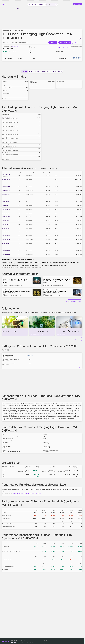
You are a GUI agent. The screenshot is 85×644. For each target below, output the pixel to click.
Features (41, 4)
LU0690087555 (6, 224)
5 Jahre (32, 494)
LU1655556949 (6, 206)
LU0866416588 (6, 183)
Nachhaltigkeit (58, 71)
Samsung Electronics (7, 117)
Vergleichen (63, 43)
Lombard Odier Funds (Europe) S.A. (20, 43)
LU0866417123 (6, 198)
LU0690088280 (6, 232)
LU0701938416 (6, 217)
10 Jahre (39, 494)
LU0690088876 (6, 221)
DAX (22, 643)
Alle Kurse (37, 71)
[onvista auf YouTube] (15, 643)
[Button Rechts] (69, 43)
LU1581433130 (6, 179)
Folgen (53, 43)
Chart (31, 71)
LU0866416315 (6, 175)
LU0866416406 (6, 191)
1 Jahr (21, 494)
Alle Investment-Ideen (74, 301)
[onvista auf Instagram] (17, 643)
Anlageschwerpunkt (47, 71)
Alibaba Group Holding (8, 125)
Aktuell (34, 4)
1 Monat (16, 494)
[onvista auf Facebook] (12, 643)
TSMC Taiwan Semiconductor (9, 121)
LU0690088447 (6, 247)
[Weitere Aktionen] (81, 470)
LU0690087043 (6, 209)
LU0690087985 (6, 202)
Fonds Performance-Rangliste (69, 489)
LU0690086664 (6, 236)
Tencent (4, 129)
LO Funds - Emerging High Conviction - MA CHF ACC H (21, 8)
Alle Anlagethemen (75, 339)
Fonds (9, 8)
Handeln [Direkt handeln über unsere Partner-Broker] (77, 43)
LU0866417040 (6, 187)
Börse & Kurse (4, 8)
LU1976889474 (6, 255)
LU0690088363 (6, 239)
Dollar (27, 643)
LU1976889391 (6, 251)
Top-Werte (33, 643)
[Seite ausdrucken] (80, 39)
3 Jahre (27, 494)
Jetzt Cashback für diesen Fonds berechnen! (64, 48)
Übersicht (25, 71)
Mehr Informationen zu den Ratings (72, 367)
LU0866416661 (6, 194)
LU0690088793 (6, 213)
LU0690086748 (6, 243)
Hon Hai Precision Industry (9, 141)
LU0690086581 (6, 228)
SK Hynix (4, 133)
